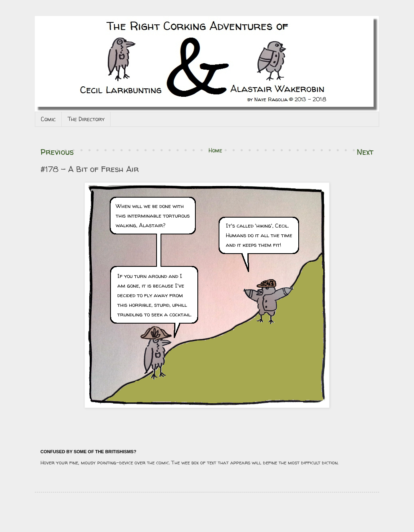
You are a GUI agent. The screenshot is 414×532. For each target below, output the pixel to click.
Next (365, 152)
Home (215, 150)
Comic (48, 119)
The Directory (86, 119)
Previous (57, 152)
